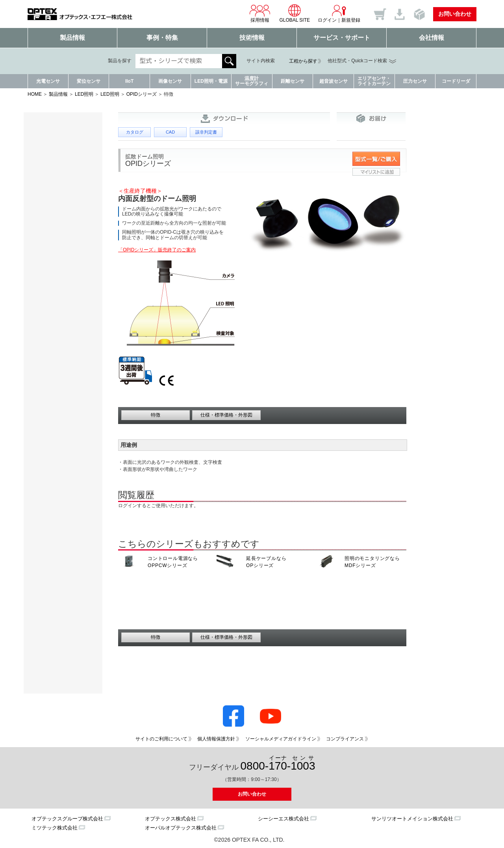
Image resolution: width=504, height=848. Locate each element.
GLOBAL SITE (295, 13)
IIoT (129, 81)
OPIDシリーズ (142, 94)
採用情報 (260, 13)
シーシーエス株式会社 (283, 819)
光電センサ (48, 81)
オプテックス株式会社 (170, 819)
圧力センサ (415, 81)
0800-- (278, 763)
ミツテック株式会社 (55, 828)
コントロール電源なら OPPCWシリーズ (173, 562)
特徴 (156, 415)
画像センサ (170, 81)
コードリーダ (456, 81)
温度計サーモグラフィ (252, 81)
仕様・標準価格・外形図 (226, 415)
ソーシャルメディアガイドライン (281, 739)
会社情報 (432, 38)
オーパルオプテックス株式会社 (181, 828)
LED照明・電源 (211, 81)
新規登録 (351, 20)
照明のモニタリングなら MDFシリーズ (372, 562)
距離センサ (293, 81)
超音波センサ (334, 81)
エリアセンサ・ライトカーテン (374, 81)
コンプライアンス (345, 739)
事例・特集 (162, 38)
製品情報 (72, 38)
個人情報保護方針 (216, 739)
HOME (35, 94)
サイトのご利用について (161, 739)
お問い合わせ (455, 14)
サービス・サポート (342, 38)
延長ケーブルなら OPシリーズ (266, 562)
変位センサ (89, 81)
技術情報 (252, 38)
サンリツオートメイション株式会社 (412, 819)
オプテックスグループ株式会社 (67, 819)
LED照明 (84, 94)
